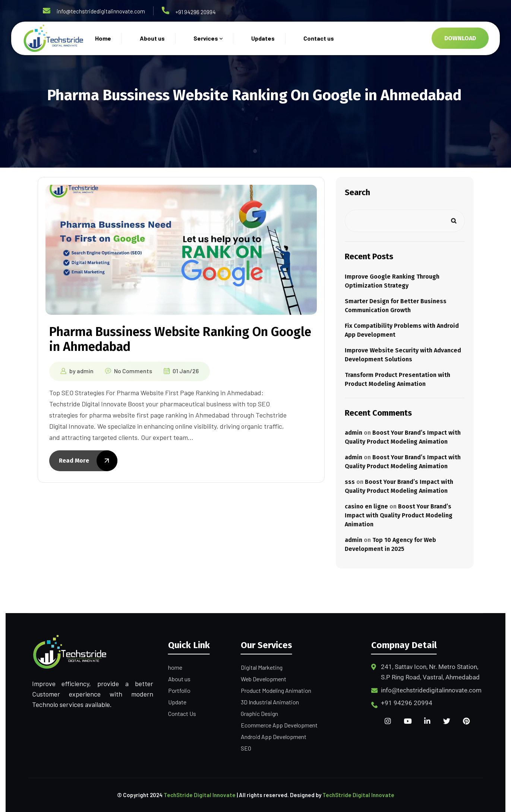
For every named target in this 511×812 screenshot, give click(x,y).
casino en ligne (366, 506)
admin (85, 371)
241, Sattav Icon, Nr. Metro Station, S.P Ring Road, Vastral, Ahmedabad (430, 672)
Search (357, 192)
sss (350, 482)
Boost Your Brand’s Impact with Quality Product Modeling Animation (399, 515)
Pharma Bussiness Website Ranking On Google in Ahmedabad (180, 339)
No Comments (133, 371)
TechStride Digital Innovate (200, 795)
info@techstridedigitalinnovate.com (101, 11)
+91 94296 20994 (196, 12)
